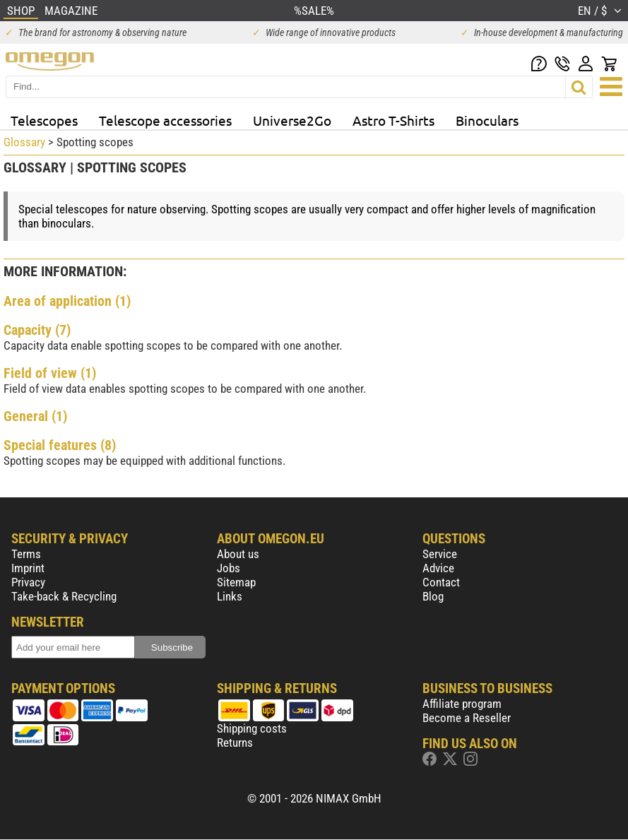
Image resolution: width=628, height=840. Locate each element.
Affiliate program (462, 704)
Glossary (24, 142)
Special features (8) (60, 445)
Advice (438, 568)
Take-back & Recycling (64, 596)
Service (440, 554)
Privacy (28, 582)
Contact (441, 582)
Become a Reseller (467, 718)
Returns (235, 743)
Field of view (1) (50, 373)
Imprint (28, 568)
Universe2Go (292, 120)
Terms (26, 554)
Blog (433, 596)
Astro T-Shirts (393, 120)
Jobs (229, 568)
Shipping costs (252, 728)
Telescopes (44, 120)
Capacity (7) (37, 330)
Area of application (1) (67, 301)
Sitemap (236, 582)
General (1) (35, 416)
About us (238, 554)
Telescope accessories (165, 120)
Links (230, 596)
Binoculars (487, 120)
